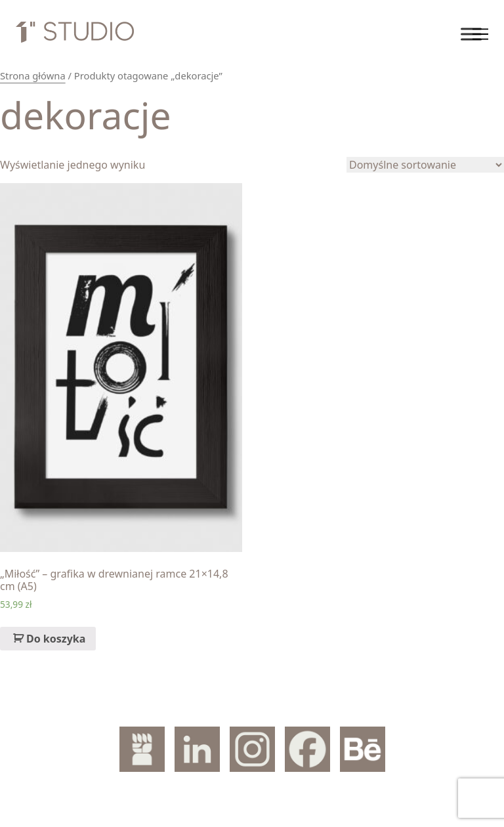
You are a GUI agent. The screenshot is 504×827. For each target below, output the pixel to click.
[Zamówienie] (425, 165)
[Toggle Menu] (471, 34)
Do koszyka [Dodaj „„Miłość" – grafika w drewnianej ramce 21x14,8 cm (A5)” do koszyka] (56, 639)
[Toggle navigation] (480, 34)
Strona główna (33, 75)
